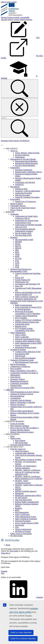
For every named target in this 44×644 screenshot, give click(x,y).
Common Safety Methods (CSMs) (28, 341)
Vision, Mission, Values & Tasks (27, 153)
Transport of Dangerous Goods (22, 360)
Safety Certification (22, 515)
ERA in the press (21, 443)
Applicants (14, 214)
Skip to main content (9, 2)
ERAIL (18, 244)
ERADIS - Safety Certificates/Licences (23, 482)
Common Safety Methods (25, 453)
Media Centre (15, 438)
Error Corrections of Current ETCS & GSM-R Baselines (28, 308)
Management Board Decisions (26, 163)
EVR (17, 261)
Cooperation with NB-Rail (25, 182)
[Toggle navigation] (2, 145)
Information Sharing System (26, 347)
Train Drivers (15, 377)
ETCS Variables (21, 318)
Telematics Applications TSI (26, 299)
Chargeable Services (18, 206)
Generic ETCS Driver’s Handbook (28, 320)
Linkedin (22, 597)
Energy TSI (19, 278)
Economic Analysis (18, 379)
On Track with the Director (20, 445)
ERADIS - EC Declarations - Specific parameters (26, 467)
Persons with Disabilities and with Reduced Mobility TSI (28, 294)
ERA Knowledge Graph (24, 240)
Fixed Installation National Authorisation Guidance (25, 230)
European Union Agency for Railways (15, 141)
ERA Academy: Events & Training (28, 460)
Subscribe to (6, 553)
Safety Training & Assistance (26, 519)
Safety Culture (20, 335)
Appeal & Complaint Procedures (27, 197)
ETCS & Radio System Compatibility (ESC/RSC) (25, 329)
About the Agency (22, 451)
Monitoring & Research (19, 381)
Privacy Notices (16, 210)
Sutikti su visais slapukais (21, 632)
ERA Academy (16, 369)
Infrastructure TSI (22, 282)
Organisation (20, 157)
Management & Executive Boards (23, 159)
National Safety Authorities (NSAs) (28, 172)
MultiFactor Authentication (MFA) (28, 496)
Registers (14, 237)
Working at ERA (21, 189)
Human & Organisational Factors (28, 339)
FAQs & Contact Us (18, 449)
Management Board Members (26, 161)
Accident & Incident (18, 350)
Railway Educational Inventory (22, 432)
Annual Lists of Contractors (25, 201)
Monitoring (19, 493)
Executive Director (22, 155)
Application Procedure (23, 193)
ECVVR (18, 259)
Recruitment (15, 187)
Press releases (20, 441)
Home (8, 545)
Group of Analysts (22, 345)
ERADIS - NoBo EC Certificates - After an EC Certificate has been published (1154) (28, 472)
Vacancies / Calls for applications (28, 191)
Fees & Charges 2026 (23, 233)
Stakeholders (15, 168)
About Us (14, 151)
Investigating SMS (22, 354)
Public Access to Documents (21, 534)
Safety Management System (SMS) (28, 343)
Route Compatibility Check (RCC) (23, 371)
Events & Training (17, 424)
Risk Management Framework (26, 362)
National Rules (16, 386)
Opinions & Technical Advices (22, 394)
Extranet (4, 571)
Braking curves (21, 326)
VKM (17, 254)
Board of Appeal (17, 204)
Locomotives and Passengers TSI (28, 284)
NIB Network (20, 356)
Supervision (19, 525)
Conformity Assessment (19, 383)
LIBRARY (10, 390)
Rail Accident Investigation (25, 358)
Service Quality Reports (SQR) (27, 523)
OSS (3, 573)
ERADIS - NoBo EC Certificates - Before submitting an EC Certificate (29, 478)
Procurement (15, 199)
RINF (17, 256)
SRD (17, 250)
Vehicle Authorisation (23, 529)
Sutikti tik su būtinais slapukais (23, 639)
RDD (17, 252)
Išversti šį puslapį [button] (12, 540)
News (12, 436)
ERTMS (18, 489)
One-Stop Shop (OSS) (23, 235)
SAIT (17, 267)
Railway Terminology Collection (23, 402)
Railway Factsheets (18, 405)
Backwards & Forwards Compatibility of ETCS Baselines (28, 313)
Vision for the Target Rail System (23, 208)
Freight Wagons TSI (23, 280)
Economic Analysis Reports (21, 400)
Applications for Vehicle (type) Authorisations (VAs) (27, 222)
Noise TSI (19, 286)
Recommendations (17, 396)
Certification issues (22, 324)
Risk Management (22, 512)
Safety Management (18, 333)
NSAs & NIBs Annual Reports (22, 411)
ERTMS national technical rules (27, 322)
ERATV (18, 246)
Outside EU (19, 185)
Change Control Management (26, 316)
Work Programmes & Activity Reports (25, 392)
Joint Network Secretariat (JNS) (22, 388)
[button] (2, 540)
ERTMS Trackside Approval (26, 491)
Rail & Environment (18, 364)
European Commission (24, 170)
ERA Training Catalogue (20, 426)
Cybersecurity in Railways (20, 366)
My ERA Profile (21, 498)
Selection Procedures (23, 521)
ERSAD (18, 248)
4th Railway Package (23, 531)
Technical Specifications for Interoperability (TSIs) (21, 270)
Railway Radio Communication (27, 502)
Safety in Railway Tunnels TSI (27, 297)
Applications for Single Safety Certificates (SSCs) (26, 217)
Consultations (15, 398)
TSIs (17, 527)
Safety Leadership (22, 337)
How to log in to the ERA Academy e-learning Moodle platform (25, 429)
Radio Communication (24, 305)
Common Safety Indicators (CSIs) (28, 352)
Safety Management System (26, 517)
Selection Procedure (23, 195)
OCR (17, 265)
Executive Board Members (25, 166)
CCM (17, 263)
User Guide (14, 551)
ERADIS (18, 242)
